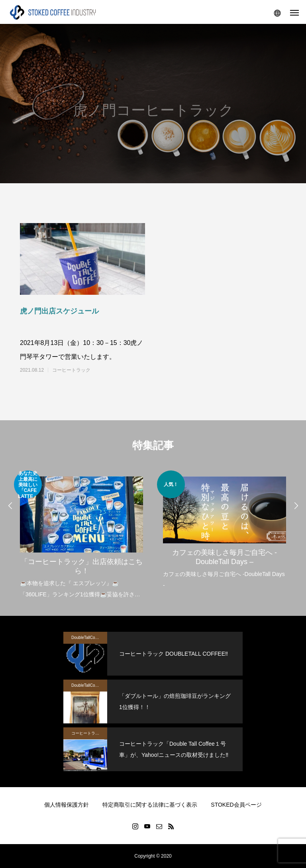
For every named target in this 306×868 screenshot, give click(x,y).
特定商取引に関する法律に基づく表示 (150, 805)
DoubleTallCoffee (86, 638)
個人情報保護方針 (67, 805)
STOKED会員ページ (236, 805)
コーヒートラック (71, 370)
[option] (81, 535)
